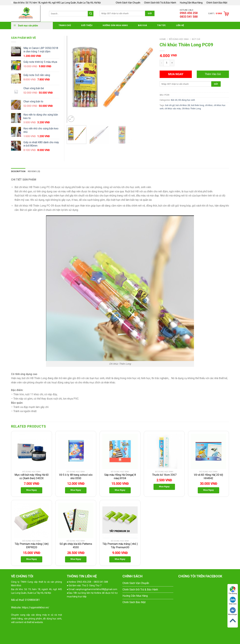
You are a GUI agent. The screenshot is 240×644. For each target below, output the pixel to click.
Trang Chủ (65, 25)
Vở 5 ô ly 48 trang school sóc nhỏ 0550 (76, 477)
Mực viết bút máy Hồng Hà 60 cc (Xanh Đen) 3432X (32, 477)
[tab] (18, 171)
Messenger (233, 611)
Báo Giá (142, 25)
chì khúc (209, 105)
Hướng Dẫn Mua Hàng (191, 3)
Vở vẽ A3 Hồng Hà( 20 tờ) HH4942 (208, 477)
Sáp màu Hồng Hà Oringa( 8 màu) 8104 (120, 477)
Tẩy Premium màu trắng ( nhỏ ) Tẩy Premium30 (120, 546)
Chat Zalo (233, 601)
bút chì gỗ (170, 105)
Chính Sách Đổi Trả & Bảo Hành (160, 3)
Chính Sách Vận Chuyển (128, 3)
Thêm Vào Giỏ (213, 74)
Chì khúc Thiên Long (191, 109)
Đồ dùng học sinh (179, 39)
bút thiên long (197, 105)
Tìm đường (233, 590)
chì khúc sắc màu (173, 109)
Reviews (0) (34, 171)
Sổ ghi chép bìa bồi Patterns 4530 (76, 546)
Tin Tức (161, 25)
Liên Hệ (180, 25)
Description (18, 171)
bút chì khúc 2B (183, 105)
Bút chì (196, 39)
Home (163, 39)
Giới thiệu (87, 25)
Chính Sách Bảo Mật (217, 3)
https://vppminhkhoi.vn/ (36, 607)
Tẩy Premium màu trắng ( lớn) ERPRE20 (32, 546)
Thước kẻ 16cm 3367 (164, 475)
